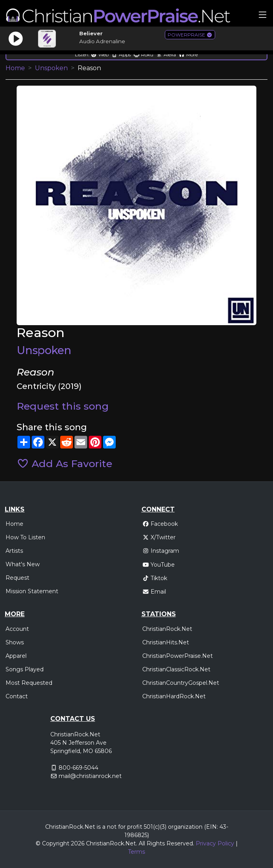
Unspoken (51, 68)
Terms (136, 852)
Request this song (63, 406)
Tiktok (155, 578)
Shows (15, 642)
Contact (17, 696)
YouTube (159, 565)
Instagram (161, 551)
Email (154, 592)
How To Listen (25, 537)
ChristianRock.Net (167, 629)
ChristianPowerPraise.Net (178, 656)
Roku (143, 55)
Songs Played (25, 669)
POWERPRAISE (190, 35)
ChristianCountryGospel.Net (181, 683)
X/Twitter (159, 537)
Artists (14, 551)
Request (17, 578)
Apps (121, 55)
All (142, 843)
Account (17, 629)
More (188, 55)
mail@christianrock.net (90, 776)
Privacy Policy (215, 843)
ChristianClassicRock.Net (176, 669)
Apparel (16, 656)
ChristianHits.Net (166, 642)
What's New (23, 564)
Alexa (166, 55)
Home (15, 68)
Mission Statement (32, 591)
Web (100, 55)
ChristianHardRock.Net (174, 696)
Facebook (160, 524)
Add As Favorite (64, 464)
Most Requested (29, 683)
